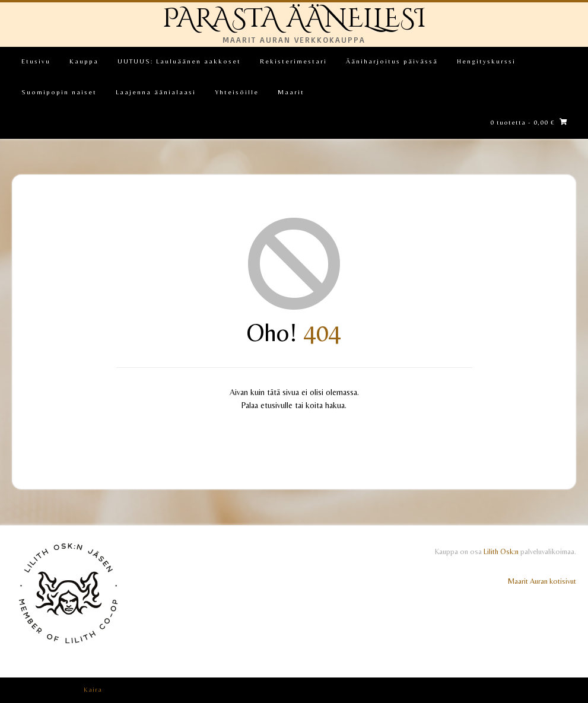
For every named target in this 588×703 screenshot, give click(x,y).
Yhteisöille (237, 92)
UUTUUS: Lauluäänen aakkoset (179, 61)
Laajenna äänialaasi (156, 92)
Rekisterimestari (293, 61)
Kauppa (84, 61)
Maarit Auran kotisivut (542, 581)
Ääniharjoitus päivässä (392, 61)
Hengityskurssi (486, 61)
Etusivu (36, 61)
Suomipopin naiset (59, 92)
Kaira (93, 689)
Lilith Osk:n (501, 551)
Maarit (291, 92)
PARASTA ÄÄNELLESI (294, 19)
